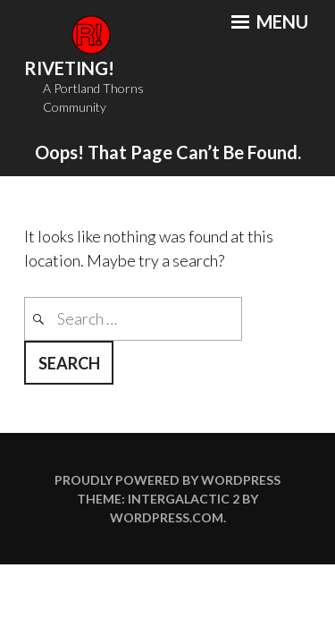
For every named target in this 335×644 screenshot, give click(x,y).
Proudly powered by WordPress (167, 480)
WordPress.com (167, 517)
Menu (270, 21)
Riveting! (69, 68)
